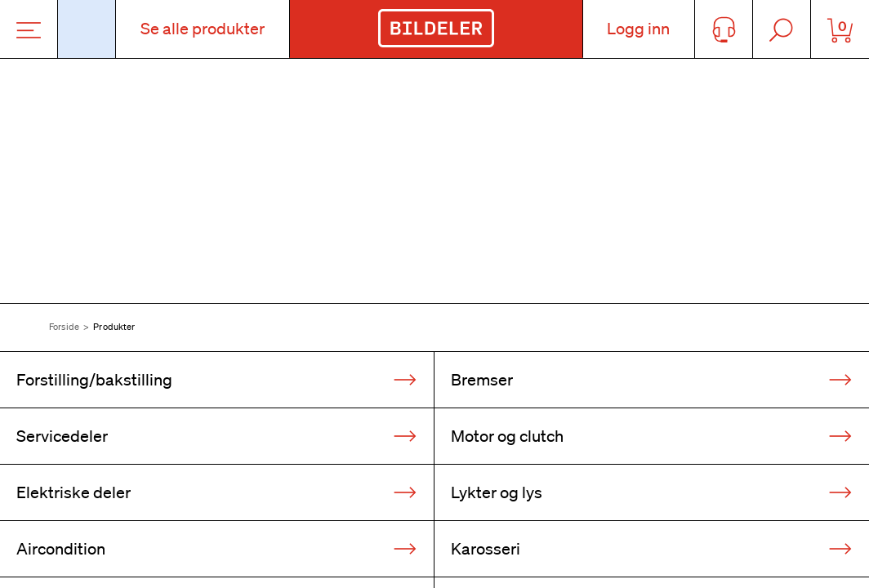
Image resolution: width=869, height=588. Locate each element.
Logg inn (638, 29)
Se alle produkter (203, 29)
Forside (64, 327)
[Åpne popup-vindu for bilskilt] (87, 29)
